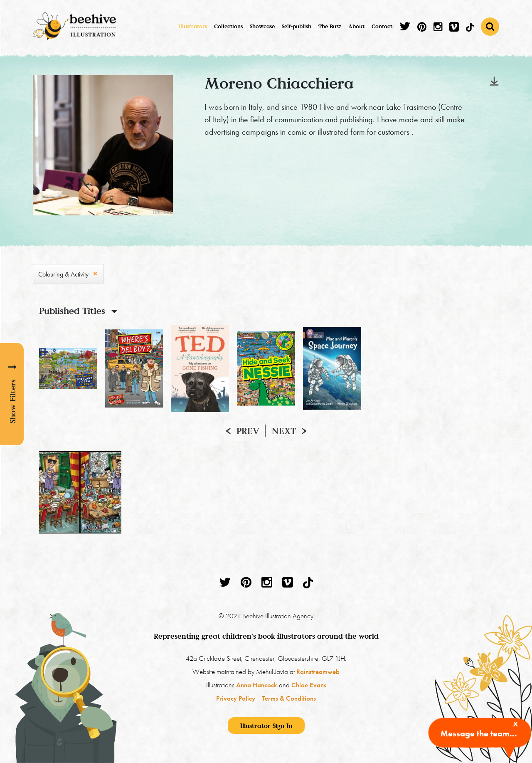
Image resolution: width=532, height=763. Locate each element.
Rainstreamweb (318, 672)
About (356, 26)
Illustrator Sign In (266, 726)
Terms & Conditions (289, 698)
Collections (228, 26)
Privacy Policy (236, 698)
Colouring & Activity (63, 274)
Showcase (262, 26)
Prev (248, 431)
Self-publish (297, 26)
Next (284, 431)
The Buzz (330, 26)
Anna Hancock (257, 685)
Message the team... (479, 733)
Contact (382, 26)
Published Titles (72, 311)
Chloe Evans (309, 685)
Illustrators (193, 26)
